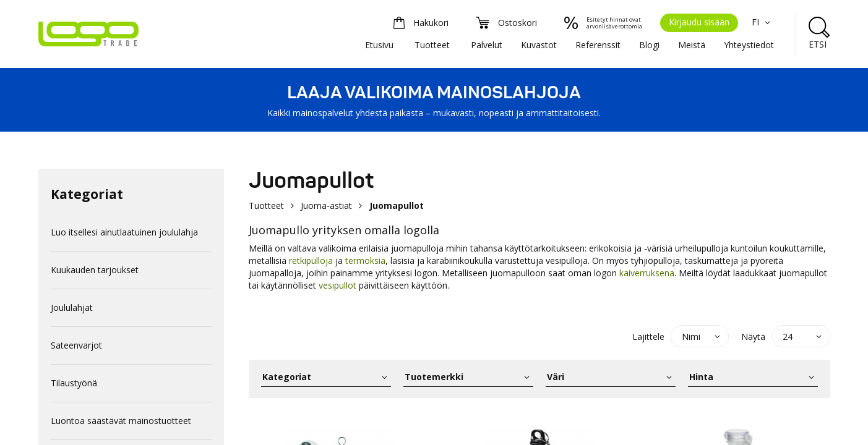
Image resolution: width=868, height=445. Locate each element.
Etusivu (379, 45)
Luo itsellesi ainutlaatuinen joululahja (124, 232)
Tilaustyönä (74, 383)
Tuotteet (432, 45)
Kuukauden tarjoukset (95, 270)
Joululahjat (72, 307)
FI (763, 22)
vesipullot (339, 285)
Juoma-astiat (326, 206)
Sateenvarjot (76, 345)
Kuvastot (539, 45)
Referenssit (598, 45)
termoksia (365, 261)
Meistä (692, 45)
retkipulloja (311, 261)
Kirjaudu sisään (699, 22)
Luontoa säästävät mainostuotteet (121, 421)
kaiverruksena (647, 273)
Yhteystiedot (749, 45)
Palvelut (487, 45)
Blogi (649, 45)
